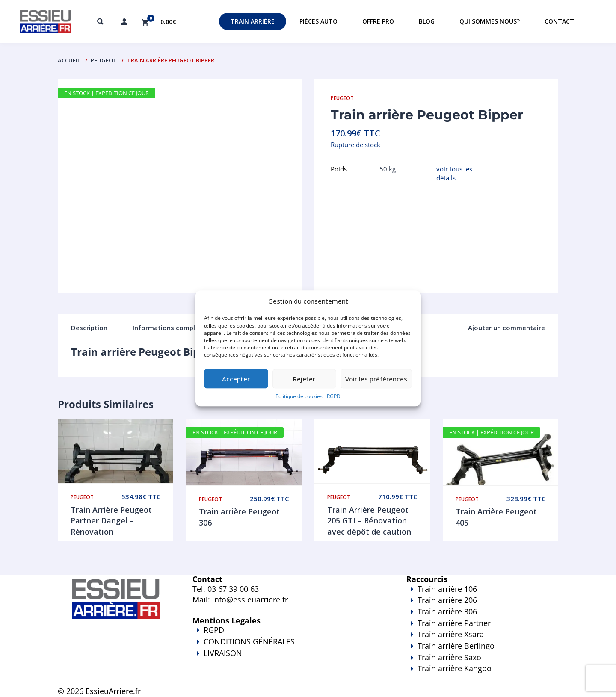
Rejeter (304, 379)
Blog (427, 21)
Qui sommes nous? (490, 21)
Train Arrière (253, 21)
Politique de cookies (299, 397)
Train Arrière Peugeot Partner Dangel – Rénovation (111, 521)
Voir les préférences (376, 379)
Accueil (69, 60)
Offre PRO (378, 21)
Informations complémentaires (182, 328)
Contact (559, 21)
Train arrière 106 (447, 589)
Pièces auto (318, 21)
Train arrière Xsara (451, 634)
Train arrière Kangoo (458, 674)
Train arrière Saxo (449, 657)
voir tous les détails (454, 173)
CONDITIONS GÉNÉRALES (249, 641)
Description (89, 328)
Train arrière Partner (454, 623)
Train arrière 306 (447, 611)
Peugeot (104, 60)
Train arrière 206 (447, 600)
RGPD (334, 397)
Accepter (236, 379)
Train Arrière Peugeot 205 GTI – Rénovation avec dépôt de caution (369, 521)
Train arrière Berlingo (456, 646)
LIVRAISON (287, 659)
